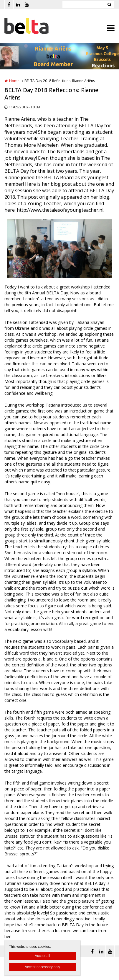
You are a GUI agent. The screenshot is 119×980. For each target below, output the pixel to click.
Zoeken (109, 4)
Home (14, 81)
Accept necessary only (42, 967)
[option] (59, 249)
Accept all (42, 956)
